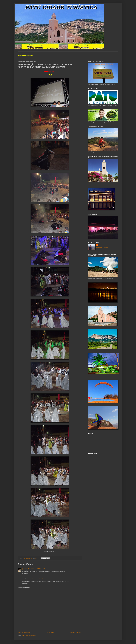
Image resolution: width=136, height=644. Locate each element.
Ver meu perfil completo (102, 248)
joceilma (25, 569)
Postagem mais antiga (76, 633)
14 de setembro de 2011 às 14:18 (36, 569)
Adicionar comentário (24, 588)
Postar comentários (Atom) (29, 635)
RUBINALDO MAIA (103, 245)
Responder (25, 574)
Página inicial (50, 633)
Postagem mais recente (24, 633)
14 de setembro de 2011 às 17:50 (37, 579)
